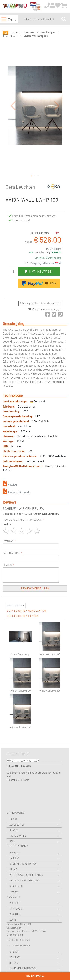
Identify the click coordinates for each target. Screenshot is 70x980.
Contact (14, 952)
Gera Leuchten (20, 187)
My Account (16, 909)
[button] (13, 106)
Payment (14, 853)
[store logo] (15, 7)
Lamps (13, 819)
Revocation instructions (25, 880)
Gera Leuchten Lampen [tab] (23, 616)
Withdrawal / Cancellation (26, 875)
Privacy (14, 869)
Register (15, 914)
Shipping (14, 858)
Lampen (29, 32)
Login (13, 920)
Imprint (14, 891)
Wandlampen (48, 32)
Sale (12, 841)
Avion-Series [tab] (16, 606)
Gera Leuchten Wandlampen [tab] (26, 611)
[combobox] (42, 19)
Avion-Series (10, 36)
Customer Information (23, 864)
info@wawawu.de (21, 945)
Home (14, 32)
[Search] (64, 19)
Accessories (17, 825)
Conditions (16, 886)
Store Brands (18, 836)
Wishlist (15, 903)
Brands (14, 830)
